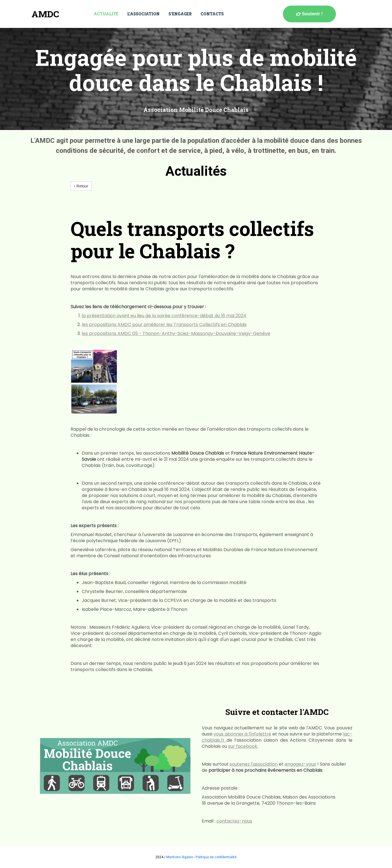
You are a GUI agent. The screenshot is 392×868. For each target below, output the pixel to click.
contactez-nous (234, 821)
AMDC (45, 14)
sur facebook (243, 746)
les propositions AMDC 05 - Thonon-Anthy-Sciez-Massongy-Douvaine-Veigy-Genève (176, 333)
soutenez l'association (254, 764)
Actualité (106, 14)
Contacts (212, 14)
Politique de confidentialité (216, 857)
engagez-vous (300, 764)
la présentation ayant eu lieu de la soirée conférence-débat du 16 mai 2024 (164, 316)
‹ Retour (81, 186)
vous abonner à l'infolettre (242, 734)
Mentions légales (180, 857)
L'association (143, 14)
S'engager (180, 14)
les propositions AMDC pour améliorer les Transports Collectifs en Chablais (164, 325)
